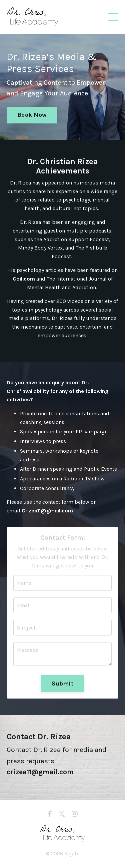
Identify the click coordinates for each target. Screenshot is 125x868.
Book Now (32, 115)
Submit (62, 684)
